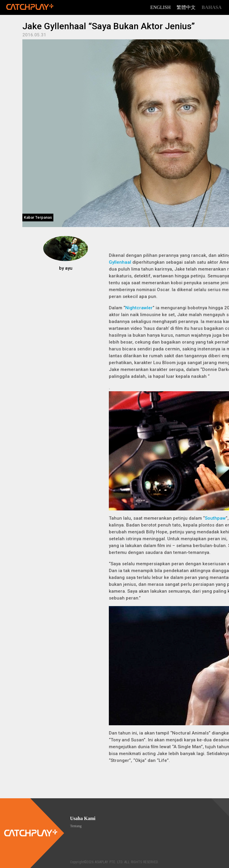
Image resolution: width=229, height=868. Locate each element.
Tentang (76, 826)
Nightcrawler (139, 308)
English (160, 7)
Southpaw (215, 518)
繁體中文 (186, 7)
